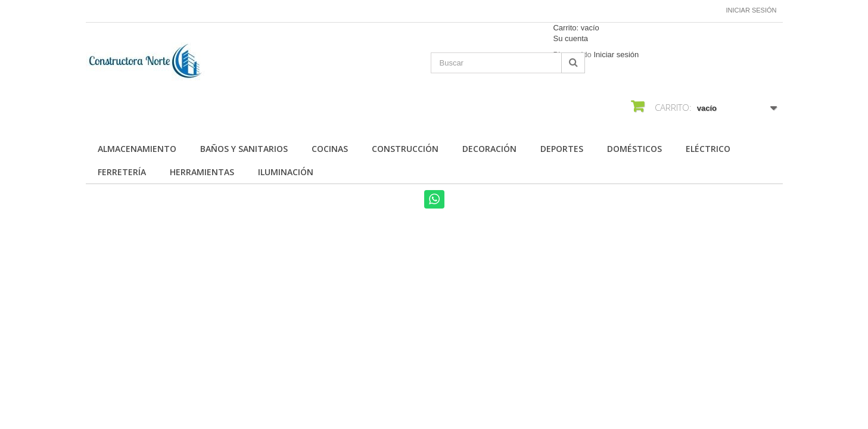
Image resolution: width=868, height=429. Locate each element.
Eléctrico (708, 149)
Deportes (562, 149)
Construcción (405, 149)
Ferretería (122, 172)
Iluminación (286, 172)
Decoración (489, 149)
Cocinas (330, 149)
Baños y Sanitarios (244, 149)
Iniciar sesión (752, 10)
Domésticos (634, 149)
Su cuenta (570, 38)
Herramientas (202, 172)
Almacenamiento (137, 149)
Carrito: (576, 28)
